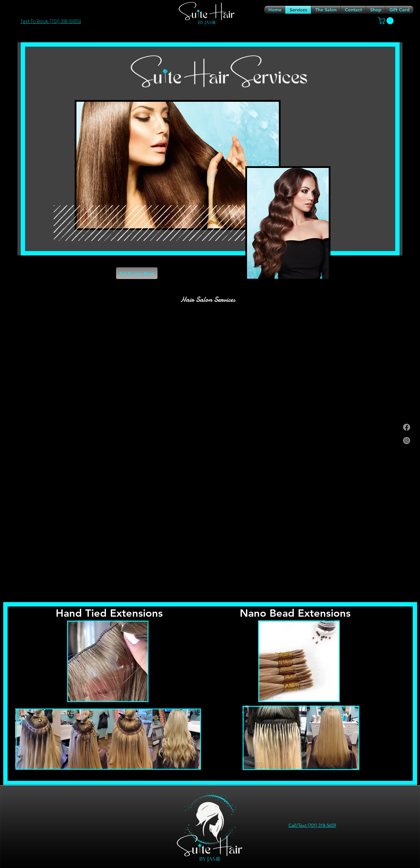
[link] (387, 21)
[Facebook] (407, 427)
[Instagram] (407, 441)
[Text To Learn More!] (137, 273)
